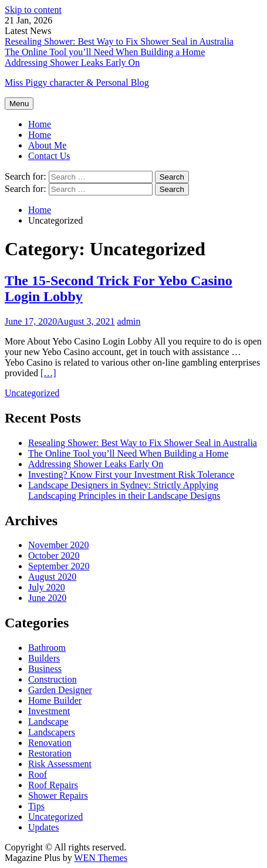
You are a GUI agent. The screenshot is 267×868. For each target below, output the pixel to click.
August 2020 (52, 577)
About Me (47, 145)
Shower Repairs (58, 796)
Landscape (48, 722)
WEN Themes (101, 858)
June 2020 (47, 598)
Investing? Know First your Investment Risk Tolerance (131, 474)
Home (40, 135)
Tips (36, 806)
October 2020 (54, 555)
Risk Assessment (60, 764)
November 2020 (59, 545)
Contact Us (49, 156)
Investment (49, 711)
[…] (48, 373)
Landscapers (52, 732)
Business (45, 669)
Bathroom (47, 648)
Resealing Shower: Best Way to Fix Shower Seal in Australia (119, 41)
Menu (19, 104)
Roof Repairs (53, 785)
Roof (38, 774)
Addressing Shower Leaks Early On (72, 63)
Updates (43, 827)
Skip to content (33, 10)
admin (129, 321)
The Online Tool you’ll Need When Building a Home (105, 52)
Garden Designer (60, 690)
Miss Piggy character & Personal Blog (77, 82)
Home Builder (55, 700)
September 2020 (59, 566)
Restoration (50, 753)
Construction (53, 679)
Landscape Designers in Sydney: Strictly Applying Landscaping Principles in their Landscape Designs (124, 490)
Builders (44, 658)
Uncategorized (32, 393)
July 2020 (47, 587)
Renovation (50, 743)
